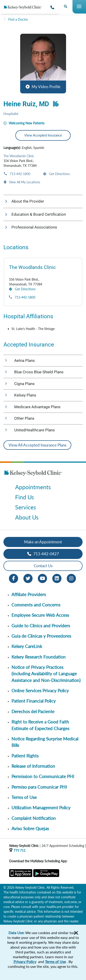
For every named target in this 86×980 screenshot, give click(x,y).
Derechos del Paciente (33, 711)
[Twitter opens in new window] (28, 578)
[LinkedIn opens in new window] (57, 578)
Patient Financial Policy (34, 701)
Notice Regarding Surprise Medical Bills (45, 742)
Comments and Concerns (36, 605)
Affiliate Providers (29, 594)
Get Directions (59, 174)
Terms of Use (24, 797)
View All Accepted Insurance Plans (37, 445)
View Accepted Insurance (43, 135)
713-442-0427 (43, 554)
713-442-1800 (19, 174)
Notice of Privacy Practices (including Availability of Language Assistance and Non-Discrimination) (46, 674)
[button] (43, 64)
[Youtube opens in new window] (42, 578)
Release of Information (33, 766)
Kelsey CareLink (27, 646)
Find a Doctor (18, 19)
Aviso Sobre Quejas (30, 828)
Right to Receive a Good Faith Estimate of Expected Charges (40, 725)
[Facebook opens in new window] (14, 578)
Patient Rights (25, 756)
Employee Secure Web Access (40, 615)
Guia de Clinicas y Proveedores (41, 636)
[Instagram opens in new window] (71, 578)
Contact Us (43, 566)
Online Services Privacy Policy (40, 691)
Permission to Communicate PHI (43, 776)
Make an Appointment (43, 542)
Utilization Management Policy (41, 808)
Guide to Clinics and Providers (41, 626)
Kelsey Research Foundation (39, 657)
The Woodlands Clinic (19, 156)
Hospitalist (11, 114)
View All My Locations (24, 182)
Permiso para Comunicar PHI (39, 787)
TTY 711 (17, 850)
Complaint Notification (34, 818)
